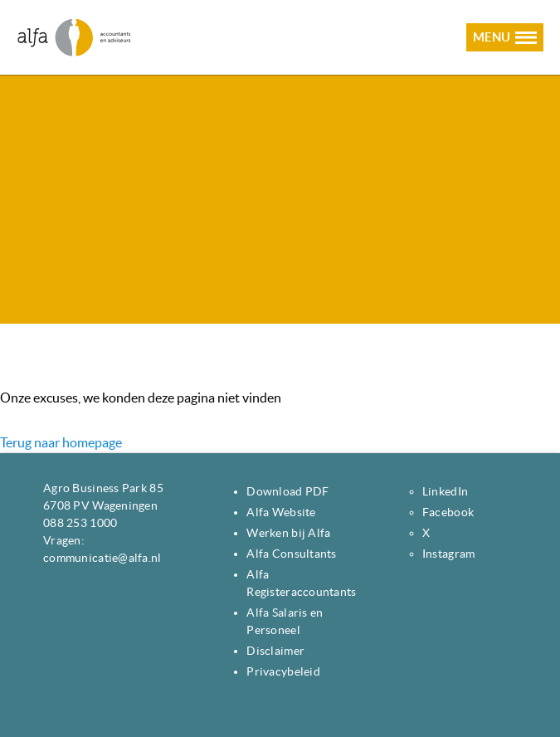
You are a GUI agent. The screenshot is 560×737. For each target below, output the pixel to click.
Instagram (449, 554)
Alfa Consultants (291, 554)
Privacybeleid (283, 671)
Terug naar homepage (61, 442)
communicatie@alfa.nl (102, 558)
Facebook (448, 512)
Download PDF (287, 491)
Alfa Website (281, 512)
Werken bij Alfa (288, 533)
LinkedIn (445, 491)
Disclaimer (275, 651)
